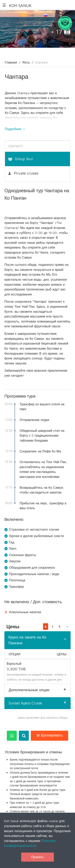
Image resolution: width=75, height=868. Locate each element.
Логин (64, 15)
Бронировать (49, 735)
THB (33, 17)
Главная (11, 62)
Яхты (26, 62)
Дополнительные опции (29, 690)
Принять (37, 857)
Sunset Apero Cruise (25, 703)
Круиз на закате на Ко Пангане (27, 640)
